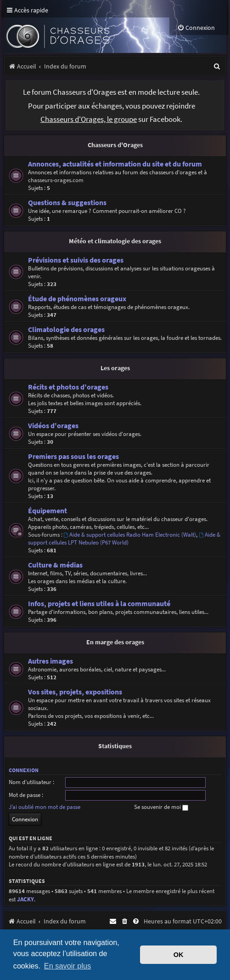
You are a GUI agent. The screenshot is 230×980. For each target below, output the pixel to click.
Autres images (50, 661)
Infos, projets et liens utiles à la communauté (99, 604)
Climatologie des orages (66, 330)
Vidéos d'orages (53, 426)
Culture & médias (55, 565)
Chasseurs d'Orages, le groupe (89, 119)
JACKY (25, 900)
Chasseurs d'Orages (115, 145)
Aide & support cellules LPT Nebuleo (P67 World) (124, 539)
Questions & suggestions (67, 203)
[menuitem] (196, 28)
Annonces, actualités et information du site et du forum (115, 164)
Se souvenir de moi (161, 807)
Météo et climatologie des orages (115, 241)
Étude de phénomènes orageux (77, 299)
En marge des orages (115, 642)
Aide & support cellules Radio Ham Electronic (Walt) (130, 535)
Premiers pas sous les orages (73, 456)
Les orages (115, 368)
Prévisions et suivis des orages (76, 260)
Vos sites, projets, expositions (75, 692)
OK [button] (179, 955)
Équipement (48, 511)
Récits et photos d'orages (68, 387)
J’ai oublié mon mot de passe (45, 807)
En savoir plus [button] (67, 966)
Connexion (24, 770)
